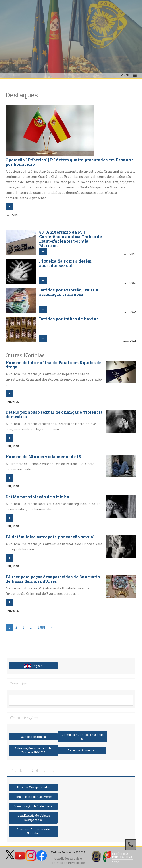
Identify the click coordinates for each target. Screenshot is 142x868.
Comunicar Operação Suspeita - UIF (83, 737)
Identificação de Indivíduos (33, 806)
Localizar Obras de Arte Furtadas (33, 831)
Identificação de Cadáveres (33, 797)
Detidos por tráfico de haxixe (69, 319)
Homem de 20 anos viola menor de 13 (43, 457)
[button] (126, 75)
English (33, 666)
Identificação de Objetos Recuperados (33, 818)
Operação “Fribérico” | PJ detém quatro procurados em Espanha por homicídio (70, 162)
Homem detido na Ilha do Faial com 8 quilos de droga (53, 365)
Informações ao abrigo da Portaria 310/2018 (33, 750)
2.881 (41, 627)
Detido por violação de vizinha (37, 497)
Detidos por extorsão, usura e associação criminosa (69, 292)
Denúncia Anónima (82, 750)
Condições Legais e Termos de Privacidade (68, 861)
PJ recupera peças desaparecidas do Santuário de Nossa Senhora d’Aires (53, 579)
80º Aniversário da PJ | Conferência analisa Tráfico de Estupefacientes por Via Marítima (70, 239)
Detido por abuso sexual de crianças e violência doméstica (54, 414)
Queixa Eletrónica (33, 737)
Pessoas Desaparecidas (33, 787)
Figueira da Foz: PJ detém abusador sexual (65, 263)
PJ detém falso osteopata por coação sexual (50, 537)
